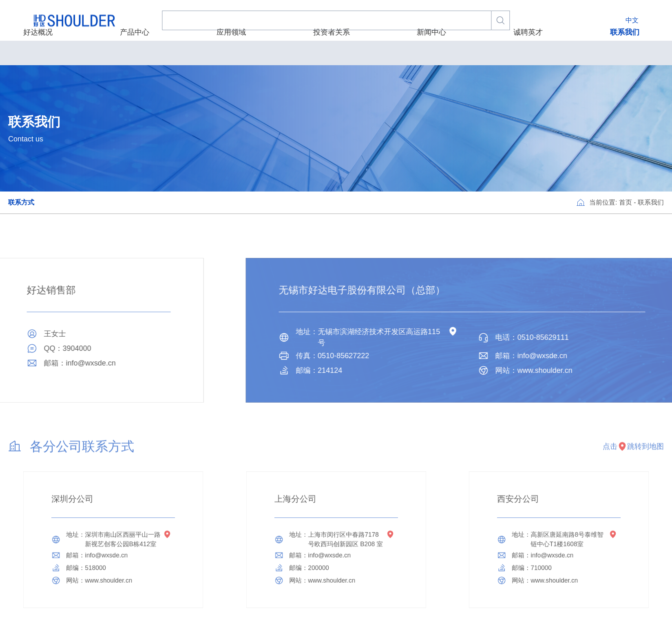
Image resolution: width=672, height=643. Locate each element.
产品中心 (231, 53)
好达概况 (180, 53)
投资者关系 (336, 53)
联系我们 (492, 53)
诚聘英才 (441, 53)
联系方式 (21, 202)
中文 (632, 20)
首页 (626, 202)
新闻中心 (391, 53)
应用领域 (281, 53)
